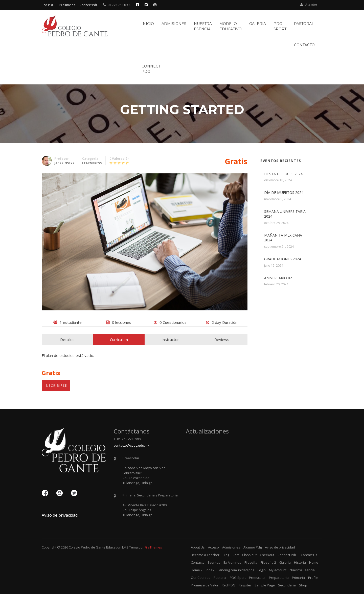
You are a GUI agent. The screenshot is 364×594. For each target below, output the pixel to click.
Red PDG (48, 5)
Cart (236, 555)
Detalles (67, 339)
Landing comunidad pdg (236, 570)
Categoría (90, 159)
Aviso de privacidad (60, 515)
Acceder (309, 5)
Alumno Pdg (253, 547)
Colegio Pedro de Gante (87, 547)
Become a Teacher (205, 555)
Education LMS (117, 547)
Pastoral (304, 24)
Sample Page (265, 585)
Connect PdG (89, 5)
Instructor (170, 339)
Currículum (119, 339)
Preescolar (257, 578)
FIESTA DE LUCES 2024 (283, 174)
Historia (300, 562)
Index (210, 570)
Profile (313, 578)
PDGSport (280, 26)
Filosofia (251, 562)
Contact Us (309, 555)
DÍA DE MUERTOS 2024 (284, 192)
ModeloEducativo (231, 26)
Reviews (222, 339)
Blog (226, 555)
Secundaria (287, 585)
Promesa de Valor (205, 585)
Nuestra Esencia (302, 570)
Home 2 (197, 570)
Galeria (258, 24)
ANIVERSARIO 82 (278, 278)
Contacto (304, 45)
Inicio (148, 24)
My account (278, 570)
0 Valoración (119, 159)
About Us (198, 547)
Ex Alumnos (232, 562)
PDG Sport (238, 578)
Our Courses (201, 578)
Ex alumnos (67, 5)
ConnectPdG (151, 69)
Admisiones (174, 24)
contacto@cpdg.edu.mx (132, 445)
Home (314, 562)
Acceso (213, 547)
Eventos (214, 562)
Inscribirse (56, 386)
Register (245, 585)
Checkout (249, 555)
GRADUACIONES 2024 (282, 259)
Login (262, 570)
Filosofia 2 (268, 562)
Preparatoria (279, 578)
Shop (303, 585)
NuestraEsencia (203, 26)
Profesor (62, 159)
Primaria (298, 578)
